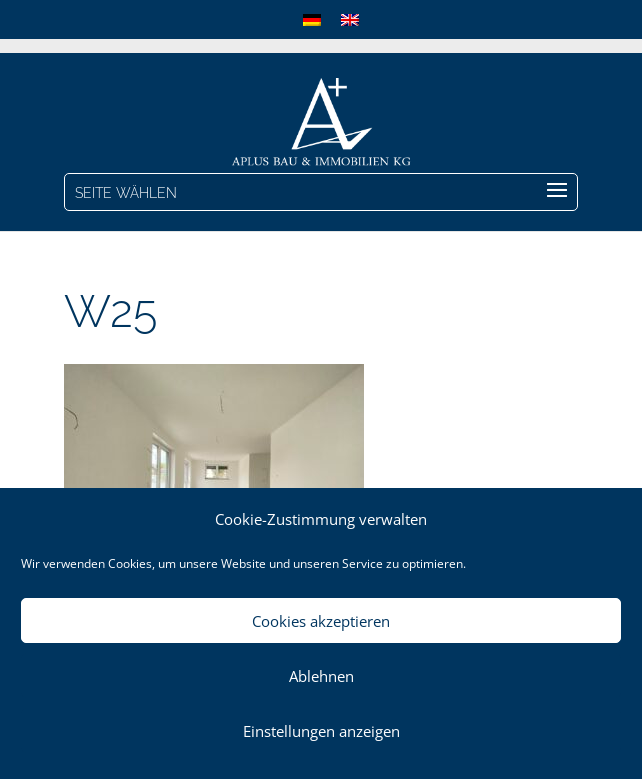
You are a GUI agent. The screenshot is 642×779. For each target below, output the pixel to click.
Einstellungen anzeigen (321, 731)
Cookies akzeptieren (321, 621)
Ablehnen (321, 676)
